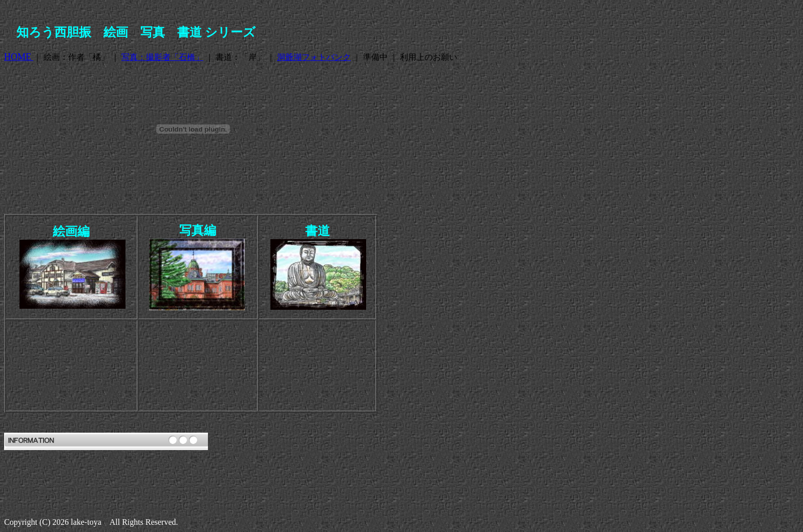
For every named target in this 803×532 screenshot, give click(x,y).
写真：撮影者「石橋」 (162, 57)
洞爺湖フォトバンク (314, 57)
